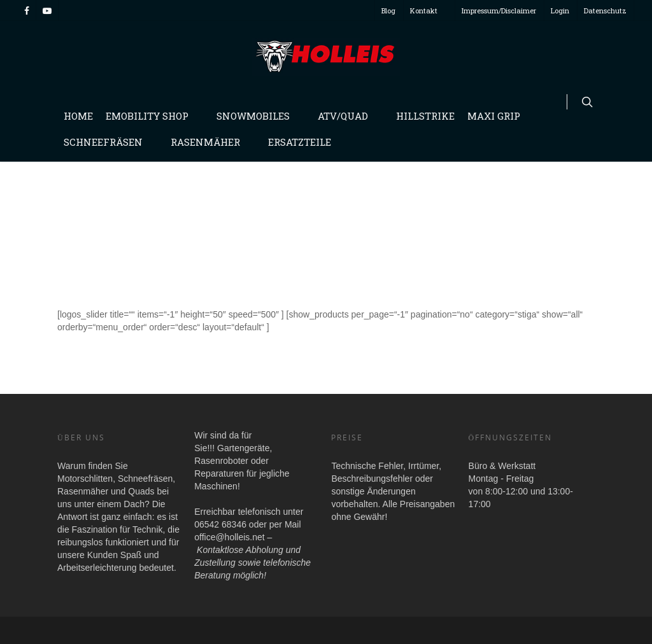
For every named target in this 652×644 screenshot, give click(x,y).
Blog (388, 10)
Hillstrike (425, 116)
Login (560, 10)
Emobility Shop (152, 116)
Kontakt (429, 10)
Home (78, 116)
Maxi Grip (494, 116)
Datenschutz (605, 10)
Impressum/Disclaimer (499, 10)
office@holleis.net (229, 537)
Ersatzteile (300, 142)
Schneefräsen (108, 142)
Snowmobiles (258, 116)
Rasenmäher (210, 142)
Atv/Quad (348, 116)
